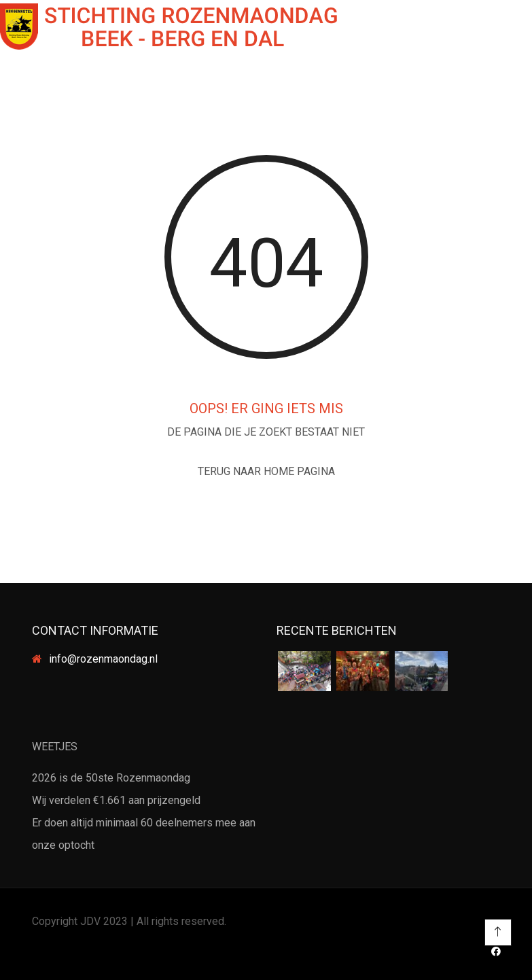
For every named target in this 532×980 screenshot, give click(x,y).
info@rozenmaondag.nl (103, 659)
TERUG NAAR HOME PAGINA (266, 471)
